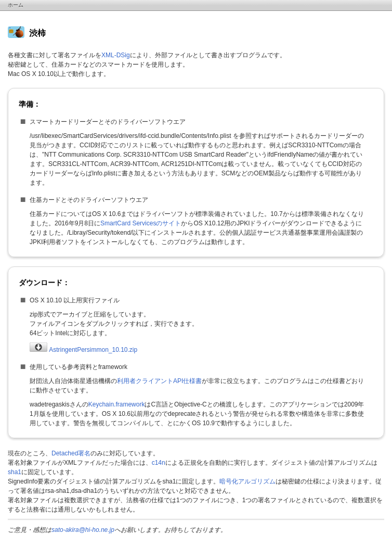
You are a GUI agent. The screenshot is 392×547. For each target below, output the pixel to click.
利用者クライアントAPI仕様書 (159, 381)
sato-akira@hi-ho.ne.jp (83, 530)
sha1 (15, 472)
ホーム (16, 5)
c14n (159, 463)
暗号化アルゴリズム (247, 481)
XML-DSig (116, 55)
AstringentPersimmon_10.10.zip (83, 350)
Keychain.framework (117, 404)
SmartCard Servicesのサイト (141, 223)
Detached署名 (71, 453)
